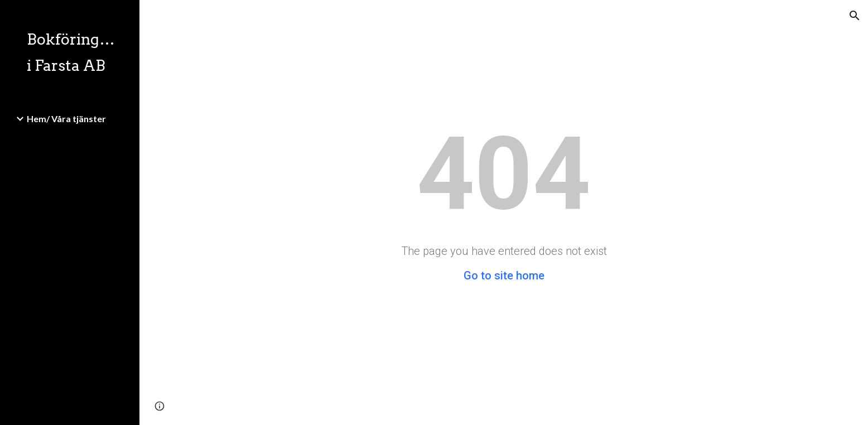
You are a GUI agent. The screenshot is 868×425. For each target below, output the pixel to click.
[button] (855, 16)
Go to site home (504, 276)
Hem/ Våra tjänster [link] (66, 119)
